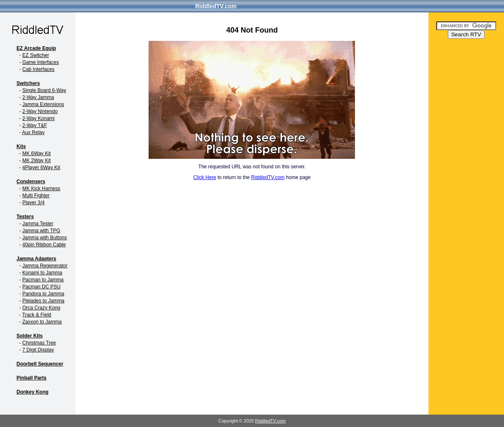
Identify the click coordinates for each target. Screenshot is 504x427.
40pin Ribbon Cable (44, 245)
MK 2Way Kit (37, 160)
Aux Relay (33, 132)
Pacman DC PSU (41, 287)
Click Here (205, 177)
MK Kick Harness (41, 189)
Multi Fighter (36, 196)
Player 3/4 (33, 203)
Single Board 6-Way (44, 90)
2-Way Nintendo (40, 111)
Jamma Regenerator (45, 266)
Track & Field (37, 315)
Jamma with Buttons (45, 238)
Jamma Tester (38, 224)
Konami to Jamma (42, 273)
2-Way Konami (38, 118)
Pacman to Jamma (43, 280)
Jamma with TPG (41, 231)
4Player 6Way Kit (41, 167)
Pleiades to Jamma (43, 301)
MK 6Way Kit (37, 153)
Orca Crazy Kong (41, 308)
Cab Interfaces (38, 69)
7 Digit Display (38, 350)
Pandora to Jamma (43, 294)
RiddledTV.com (216, 6)
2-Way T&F (35, 125)
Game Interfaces (41, 62)
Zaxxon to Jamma (42, 322)
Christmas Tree (39, 343)
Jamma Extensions (43, 104)
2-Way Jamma (38, 97)
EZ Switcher (36, 55)
